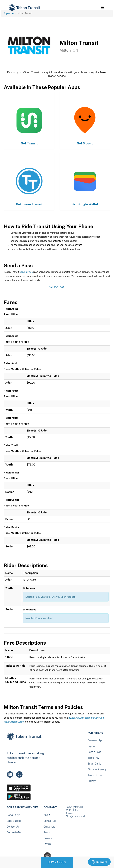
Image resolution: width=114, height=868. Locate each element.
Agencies (9, 13)
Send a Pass (26, 272)
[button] (102, 8)
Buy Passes (57, 862)
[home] (24, 8)
